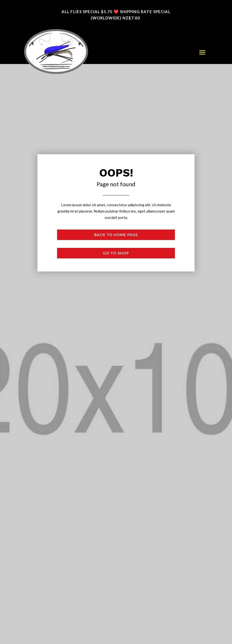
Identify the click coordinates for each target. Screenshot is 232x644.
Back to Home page (116, 235)
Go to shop (116, 253)
